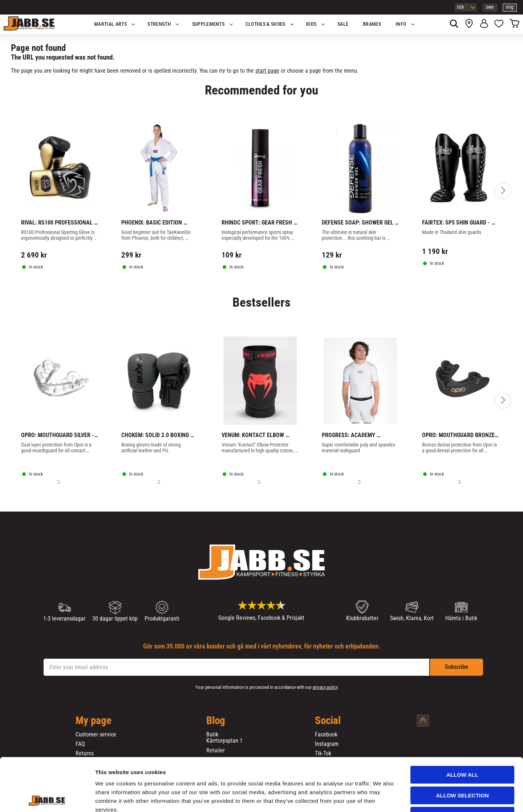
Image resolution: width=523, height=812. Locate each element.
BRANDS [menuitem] (372, 24)
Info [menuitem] (401, 24)
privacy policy (325, 687)
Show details (381, 798)
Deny (462, 766)
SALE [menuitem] (343, 24)
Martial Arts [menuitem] (110, 24)
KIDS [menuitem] (311, 24)
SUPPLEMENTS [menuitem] (208, 24)
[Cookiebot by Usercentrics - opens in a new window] (47, 798)
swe (490, 7)
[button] (499, 24)
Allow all (462, 725)
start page (267, 71)
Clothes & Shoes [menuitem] (265, 24)
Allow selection (463, 746)
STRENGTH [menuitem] (159, 24)
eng (510, 7)
